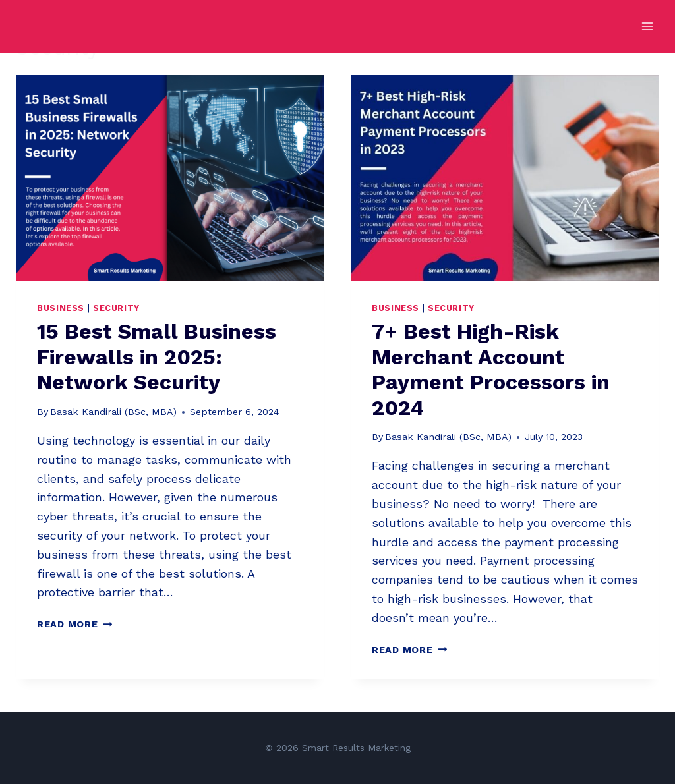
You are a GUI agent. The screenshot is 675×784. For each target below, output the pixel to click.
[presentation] (170, 178)
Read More (74, 624)
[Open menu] (647, 26)
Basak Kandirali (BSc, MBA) (113, 412)
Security (116, 308)
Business (61, 308)
